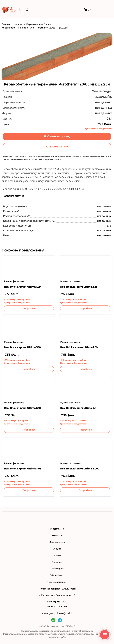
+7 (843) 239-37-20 (57, 602)
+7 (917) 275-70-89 (57, 607)
